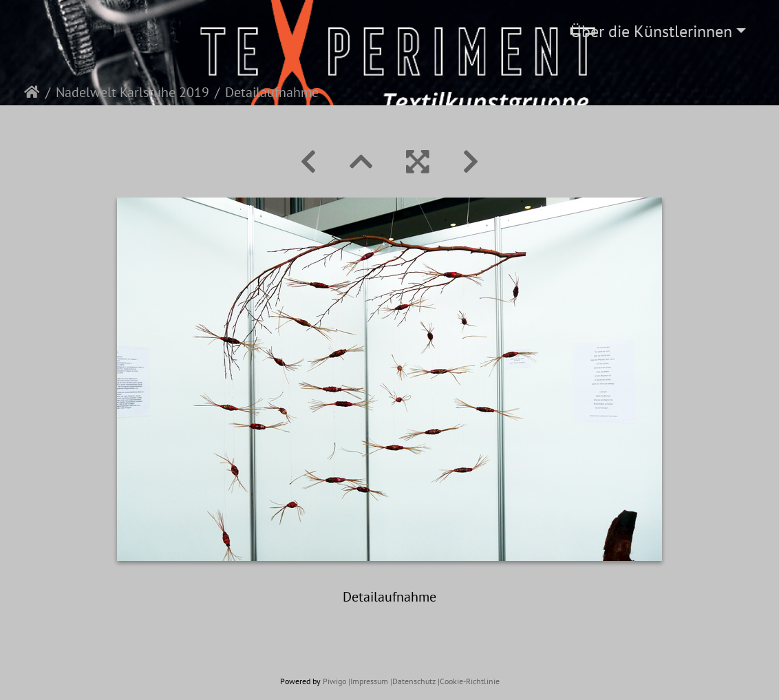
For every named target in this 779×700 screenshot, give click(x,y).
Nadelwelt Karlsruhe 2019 (132, 92)
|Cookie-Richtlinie (469, 681)
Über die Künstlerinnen (651, 31)
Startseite (32, 92)
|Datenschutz (413, 681)
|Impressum (368, 681)
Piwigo (334, 681)
